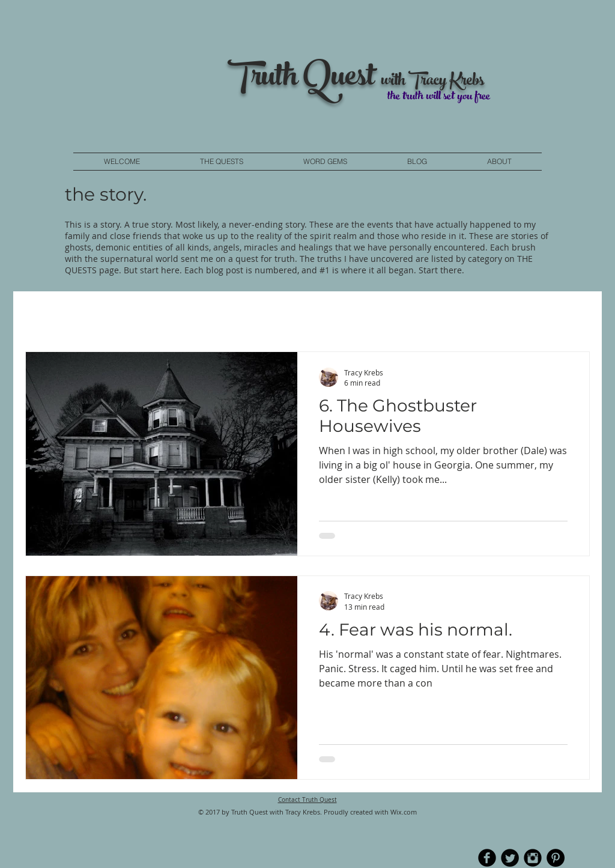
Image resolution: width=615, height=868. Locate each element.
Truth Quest (304, 79)
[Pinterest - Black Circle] (556, 858)
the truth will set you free (439, 97)
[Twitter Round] (510, 858)
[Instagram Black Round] (533, 858)
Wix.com (404, 812)
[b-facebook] (487, 858)
